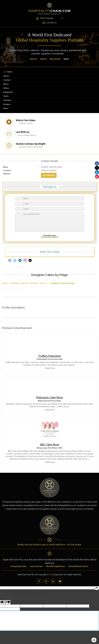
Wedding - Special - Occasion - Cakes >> (29, 283)
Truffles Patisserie (49, 356)
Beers (6, 84)
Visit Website (49, 175)
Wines (6, 88)
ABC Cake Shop (49, 445)
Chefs (6, 96)
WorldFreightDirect (55, 566)
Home (8, 72)
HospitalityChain (18, 566)
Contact (7, 80)
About (6, 76)
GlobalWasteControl (78, 566)
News (6, 108)
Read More (50, 368)
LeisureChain (36, 566)
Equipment (8, 92)
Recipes (7, 104)
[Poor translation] (7, 602)
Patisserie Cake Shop (49, 397)
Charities (7, 100)
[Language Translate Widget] (51, 18)
